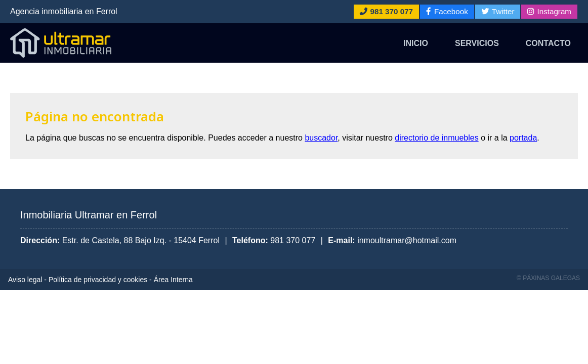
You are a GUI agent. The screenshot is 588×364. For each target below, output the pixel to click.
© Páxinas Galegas (548, 278)
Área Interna (173, 280)
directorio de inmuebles (436, 138)
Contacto (548, 43)
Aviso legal (25, 280)
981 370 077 (293, 240)
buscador (321, 138)
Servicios (477, 43)
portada (523, 138)
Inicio (416, 43)
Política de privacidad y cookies (98, 280)
